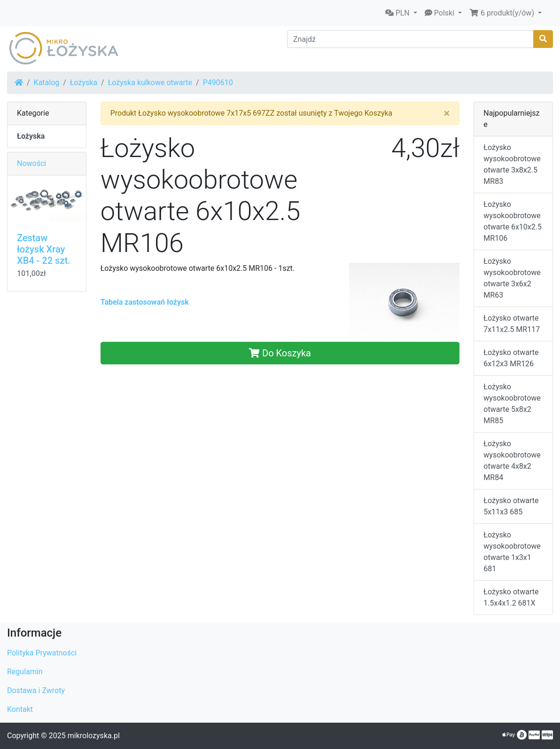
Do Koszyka (280, 353)
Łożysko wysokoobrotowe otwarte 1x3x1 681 (512, 552)
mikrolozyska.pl (94, 736)
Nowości (31, 163)
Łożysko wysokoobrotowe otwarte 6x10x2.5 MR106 (513, 221)
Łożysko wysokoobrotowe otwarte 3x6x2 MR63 (512, 278)
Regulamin (25, 672)
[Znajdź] (410, 39)
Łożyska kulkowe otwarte (150, 83)
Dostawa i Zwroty (36, 690)
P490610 (218, 83)
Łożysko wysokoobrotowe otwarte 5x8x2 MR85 (512, 404)
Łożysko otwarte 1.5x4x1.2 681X (511, 597)
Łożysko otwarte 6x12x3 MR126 (511, 358)
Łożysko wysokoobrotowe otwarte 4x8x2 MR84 (512, 461)
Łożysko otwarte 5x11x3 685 (511, 506)
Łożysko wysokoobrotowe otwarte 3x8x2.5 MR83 (512, 164)
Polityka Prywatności (42, 653)
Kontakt (20, 709)
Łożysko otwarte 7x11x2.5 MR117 (512, 324)
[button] (401, 13)
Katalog (47, 83)
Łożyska (84, 83)
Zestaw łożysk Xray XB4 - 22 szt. (44, 249)
